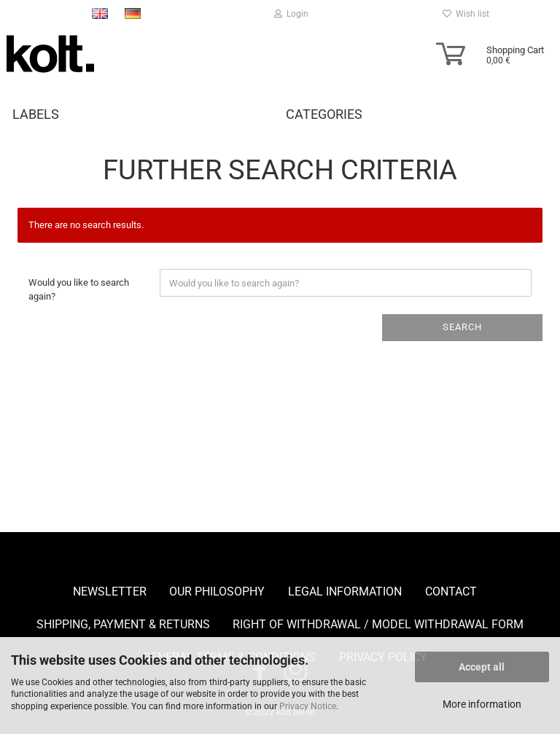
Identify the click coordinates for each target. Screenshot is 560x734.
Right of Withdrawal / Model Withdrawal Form (378, 624)
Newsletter (110, 592)
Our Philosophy (217, 592)
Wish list (466, 14)
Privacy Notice (308, 706)
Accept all (482, 667)
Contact (451, 592)
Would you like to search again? (79, 289)
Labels (36, 114)
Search (462, 327)
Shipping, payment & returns (123, 624)
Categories (324, 114)
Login (291, 14)
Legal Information (345, 592)
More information (482, 704)
